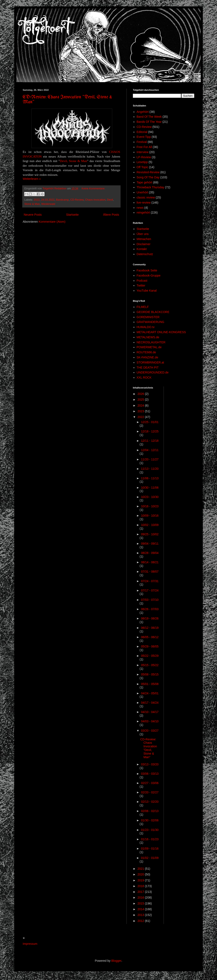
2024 (141, 405)
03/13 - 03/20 (150, 764)
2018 (141, 886)
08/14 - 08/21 (150, 562)
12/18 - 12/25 (150, 431)
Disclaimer (144, 244)
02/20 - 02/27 (150, 792)
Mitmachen (144, 239)
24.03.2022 (48, 200)
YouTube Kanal (147, 291)
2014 (141, 909)
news (140, 208)
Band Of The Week (149, 117)
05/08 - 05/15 (150, 674)
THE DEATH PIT (148, 368)
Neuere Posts (33, 215)
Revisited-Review (148, 172)
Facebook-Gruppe (149, 275)
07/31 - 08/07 (150, 572)
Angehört (143, 112)
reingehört (143, 212)
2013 (141, 915)
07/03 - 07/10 (150, 600)
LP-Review (144, 157)
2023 (141, 411)
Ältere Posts (111, 215)
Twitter (141, 285)
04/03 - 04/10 (150, 721)
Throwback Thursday (150, 187)
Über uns (143, 234)
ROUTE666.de (146, 352)
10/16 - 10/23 (150, 506)
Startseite (72, 215)
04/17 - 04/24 (150, 703)
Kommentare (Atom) (52, 222)
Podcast (142, 281)
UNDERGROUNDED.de (153, 372)
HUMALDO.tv (146, 327)
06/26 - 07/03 (150, 609)
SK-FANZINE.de (147, 357)
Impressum (30, 944)
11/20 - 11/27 (150, 459)
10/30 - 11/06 (150, 488)
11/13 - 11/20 (150, 469)
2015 (141, 903)
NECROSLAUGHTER (151, 342)
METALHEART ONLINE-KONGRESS (161, 332)
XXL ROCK (144, 377)
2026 (141, 394)
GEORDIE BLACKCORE (153, 312)
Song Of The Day (148, 177)
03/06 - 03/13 (150, 774)
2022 (37, 200)
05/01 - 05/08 (150, 684)
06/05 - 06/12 (150, 637)
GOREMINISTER (148, 317)
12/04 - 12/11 (150, 450)
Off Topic (143, 167)
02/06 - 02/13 (150, 811)
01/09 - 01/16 (150, 849)
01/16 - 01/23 (150, 839)
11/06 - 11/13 (150, 478)
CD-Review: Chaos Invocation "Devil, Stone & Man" (149, 748)
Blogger (116, 961)
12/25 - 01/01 (150, 422)
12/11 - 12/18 (150, 441)
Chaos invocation (95, 200)
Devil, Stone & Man (73, 161)
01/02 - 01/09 (150, 858)
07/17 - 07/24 (150, 590)
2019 (141, 880)
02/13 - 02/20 (150, 802)
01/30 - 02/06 (150, 820)
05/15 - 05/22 (150, 665)
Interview (143, 152)
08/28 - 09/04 (150, 553)
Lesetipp (142, 162)
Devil (110, 200)
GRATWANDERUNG (151, 322)
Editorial (142, 132)
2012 (141, 921)
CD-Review (77, 200)
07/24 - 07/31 (150, 581)
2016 (141, 898)
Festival (142, 142)
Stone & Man (32, 204)
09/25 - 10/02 (150, 534)
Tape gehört (145, 182)
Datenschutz (145, 254)
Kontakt (142, 249)
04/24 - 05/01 (150, 693)
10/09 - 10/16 (150, 516)
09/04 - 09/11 (150, 544)
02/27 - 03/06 (150, 783)
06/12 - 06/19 (150, 628)
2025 (141, 400)
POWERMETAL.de (149, 347)
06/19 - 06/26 (150, 618)
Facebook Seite (147, 270)
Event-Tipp (144, 137)
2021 (141, 869)
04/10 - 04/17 (150, 712)
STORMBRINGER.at (150, 362)
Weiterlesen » (32, 179)
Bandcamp (62, 200)
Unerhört (142, 192)
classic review (146, 197)
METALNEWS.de (148, 337)
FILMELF (143, 307)
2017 (141, 892)
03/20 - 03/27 (150, 731)
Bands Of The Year (149, 122)
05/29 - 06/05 (150, 646)
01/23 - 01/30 (150, 830)
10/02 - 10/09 (150, 525)
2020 (141, 874)
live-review (144, 203)
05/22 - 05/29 (150, 656)
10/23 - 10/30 (150, 497)
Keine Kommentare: (93, 189)
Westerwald (48, 204)
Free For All (144, 147)
